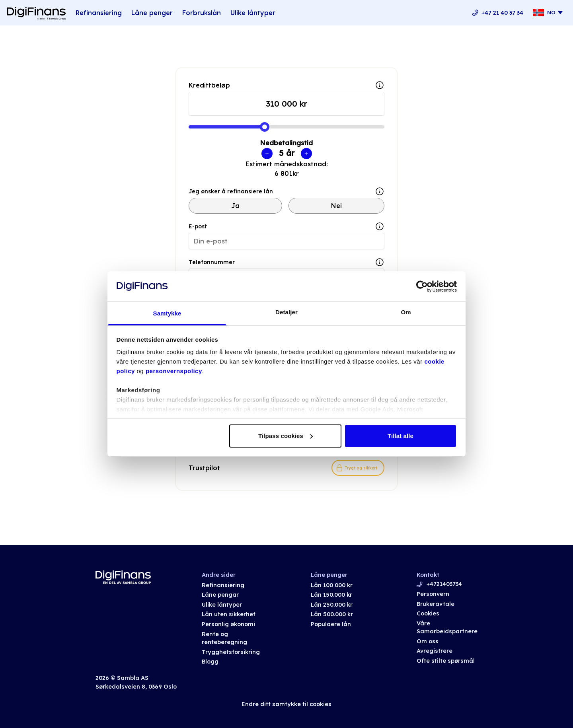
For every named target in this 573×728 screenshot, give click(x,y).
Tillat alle (401, 436)
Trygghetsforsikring (231, 652)
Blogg (210, 662)
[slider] (265, 127)
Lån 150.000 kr (331, 595)
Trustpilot (204, 468)
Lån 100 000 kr (332, 585)
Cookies (428, 613)
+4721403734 (444, 584)
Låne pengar (220, 595)
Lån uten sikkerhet (229, 614)
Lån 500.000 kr (332, 614)
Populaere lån (331, 624)
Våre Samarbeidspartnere (447, 628)
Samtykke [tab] (167, 313)
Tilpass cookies (286, 436)
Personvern (433, 594)
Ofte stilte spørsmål (446, 661)
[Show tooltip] (380, 191)
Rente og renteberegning (224, 638)
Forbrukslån (202, 13)
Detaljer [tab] (286, 312)
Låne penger (152, 13)
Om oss (428, 641)
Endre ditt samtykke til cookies (286, 704)
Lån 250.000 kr (332, 605)
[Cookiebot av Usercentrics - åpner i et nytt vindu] (422, 286)
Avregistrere (435, 651)
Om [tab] (406, 312)
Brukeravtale (436, 604)
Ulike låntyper (253, 13)
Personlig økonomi (228, 624)
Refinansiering (99, 13)
